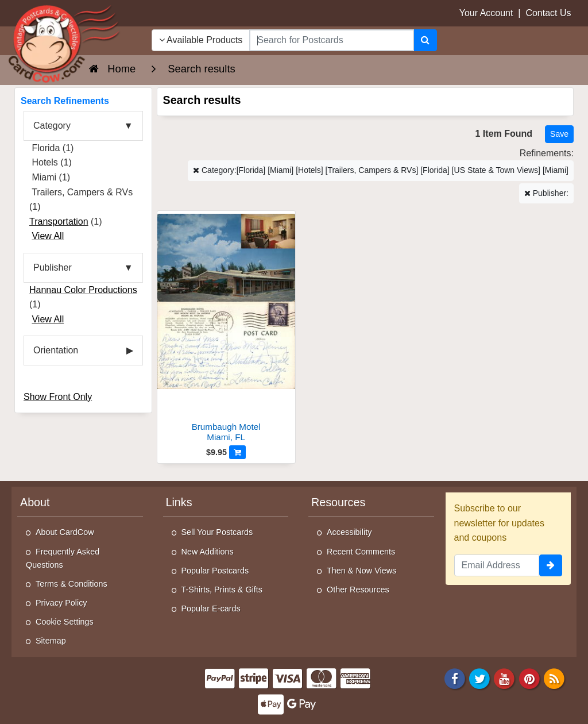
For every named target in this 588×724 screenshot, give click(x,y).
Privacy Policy (61, 603)
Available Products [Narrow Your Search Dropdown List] (201, 40)
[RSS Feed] (554, 678)
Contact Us (548, 13)
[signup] (551, 565)
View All (48, 236)
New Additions (208, 552)
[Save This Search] (559, 134)
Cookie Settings (65, 622)
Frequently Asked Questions (63, 558)
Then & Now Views (361, 571)
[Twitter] (479, 678)
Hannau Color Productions (83, 290)
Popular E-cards (211, 609)
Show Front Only (58, 397)
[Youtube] (505, 678)
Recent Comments (361, 552)
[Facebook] (455, 678)
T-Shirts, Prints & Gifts (222, 590)
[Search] (425, 40)
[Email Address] (497, 565)
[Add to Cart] (237, 452)
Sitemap (51, 641)
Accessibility (349, 532)
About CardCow (65, 532)
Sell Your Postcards (217, 532)
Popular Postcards (215, 571)
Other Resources (358, 590)
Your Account (486, 13)
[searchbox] (331, 40)
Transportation (59, 222)
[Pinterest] (529, 678)
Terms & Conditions (71, 584)
